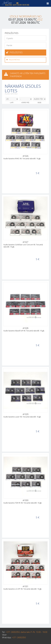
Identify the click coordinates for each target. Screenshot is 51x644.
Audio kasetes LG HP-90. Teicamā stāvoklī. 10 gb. (23, 589)
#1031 (26, 586)
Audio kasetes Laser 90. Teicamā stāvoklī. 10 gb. (22, 417)
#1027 (26, 242)
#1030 (26, 500)
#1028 (26, 328)
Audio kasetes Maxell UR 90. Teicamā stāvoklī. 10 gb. (24, 331)
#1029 (26, 414)
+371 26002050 (19, 637)
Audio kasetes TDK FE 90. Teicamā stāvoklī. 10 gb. (23, 503)
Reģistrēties (13, 60)
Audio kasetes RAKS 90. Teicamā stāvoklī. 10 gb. (22, 159)
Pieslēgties (14, 52)
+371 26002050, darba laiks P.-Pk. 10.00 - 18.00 (27, 632)
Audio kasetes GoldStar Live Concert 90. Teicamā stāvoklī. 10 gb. (23, 246)
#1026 (26, 156)
